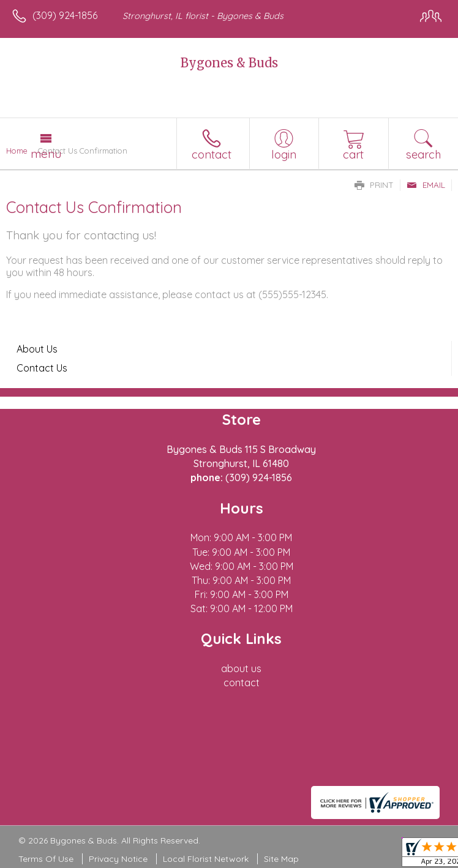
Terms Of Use (46, 859)
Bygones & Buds (229, 63)
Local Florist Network (206, 859)
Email (426, 185)
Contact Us (42, 368)
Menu (46, 154)
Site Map (281, 859)
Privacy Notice (118, 859)
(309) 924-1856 (65, 15)
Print (374, 185)
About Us (37, 349)
